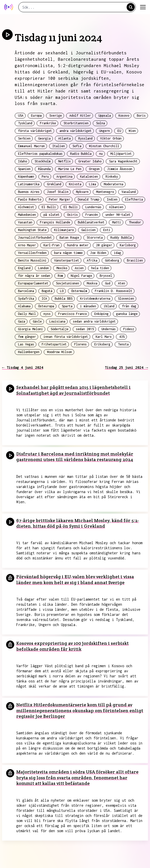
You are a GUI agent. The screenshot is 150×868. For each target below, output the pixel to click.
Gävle (37, 321)
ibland (109, 306)
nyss (47, 314)
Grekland (54, 184)
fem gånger (27, 337)
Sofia (77, 146)
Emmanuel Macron (31, 146)
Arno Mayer (27, 245)
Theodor (135, 222)
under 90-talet (118, 215)
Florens (80, 344)
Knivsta (75, 184)
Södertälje (59, 329)
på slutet (51, 215)
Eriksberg (102, 344)
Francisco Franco (72, 314)
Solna (101, 123)
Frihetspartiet (54, 344)
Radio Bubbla (81, 154)
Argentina (64, 177)
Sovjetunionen (67, 283)
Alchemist (26, 207)
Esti (107, 230)
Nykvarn (82, 192)
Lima (93, 184)
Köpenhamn (26, 177)
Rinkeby (112, 177)
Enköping (101, 314)
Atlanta (64, 138)
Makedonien (27, 215)
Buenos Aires (29, 192)
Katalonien (89, 177)
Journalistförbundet (35, 238)
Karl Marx (104, 337)
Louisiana (57, 321)
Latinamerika (29, 184)
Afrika (92, 260)
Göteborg (112, 260)
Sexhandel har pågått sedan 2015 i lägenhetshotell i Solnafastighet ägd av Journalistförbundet (73, 390)
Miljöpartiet (121, 154)
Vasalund (129, 192)
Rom (60, 276)
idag (117, 253)
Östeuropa (46, 306)
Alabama (24, 306)
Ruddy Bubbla (121, 238)
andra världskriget (76, 131)
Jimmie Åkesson (120, 169)
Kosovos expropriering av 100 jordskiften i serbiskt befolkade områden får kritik (72, 646)
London (43, 268)
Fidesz (129, 329)
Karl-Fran (51, 245)
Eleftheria (134, 199)
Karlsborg (128, 245)
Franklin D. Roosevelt (114, 291)
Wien (132, 131)
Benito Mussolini (32, 260)
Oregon (94, 169)
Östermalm (79, 291)
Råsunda (44, 169)
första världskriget (35, 131)
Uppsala (105, 116)
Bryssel (106, 276)
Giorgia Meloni (31, 329)
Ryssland (85, 138)
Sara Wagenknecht (123, 161)
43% (122, 337)
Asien (79, 268)
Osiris (72, 215)
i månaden (88, 306)
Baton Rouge (69, 238)
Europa (36, 116)
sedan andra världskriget (94, 321)
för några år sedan (34, 276)
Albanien (116, 207)
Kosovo (124, 116)
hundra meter (78, 245)
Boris (141, 116)
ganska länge (127, 314)
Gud (108, 283)
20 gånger (104, 245)
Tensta (123, 344)
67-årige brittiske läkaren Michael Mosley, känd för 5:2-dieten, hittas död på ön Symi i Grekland (78, 523)
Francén (92, 215)
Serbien (24, 138)
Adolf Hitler (80, 116)
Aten (122, 283)
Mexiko (62, 268)
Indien (112, 199)
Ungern (104, 131)
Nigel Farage (81, 276)
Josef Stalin (58, 192)
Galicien (88, 230)
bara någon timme (68, 253)
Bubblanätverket (91, 222)
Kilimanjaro (64, 230)
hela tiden (100, 268)
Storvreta (95, 238)
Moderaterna (114, 184)
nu (101, 154)
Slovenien (126, 299)
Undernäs (109, 329)
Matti (117, 222)
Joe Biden (98, 253)
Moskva (92, 283)
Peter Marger (59, 199)
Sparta (67, 306)
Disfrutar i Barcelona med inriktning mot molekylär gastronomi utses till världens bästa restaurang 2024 (75, 457)
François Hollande (55, 222)
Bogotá (47, 291)
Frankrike (48, 123)
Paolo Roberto (30, 199)
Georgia (44, 138)
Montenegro (105, 192)
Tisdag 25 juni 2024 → (126, 367)
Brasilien (135, 260)
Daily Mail (27, 314)
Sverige (56, 116)
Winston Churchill (104, 146)
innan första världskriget (66, 337)
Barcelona (26, 291)
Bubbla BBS (64, 299)
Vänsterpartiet (67, 260)
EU (119, 131)
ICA (44, 299)
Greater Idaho (90, 161)
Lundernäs (93, 207)
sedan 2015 (85, 329)
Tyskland (25, 123)
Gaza (22, 321)
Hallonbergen (29, 352)
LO (62, 291)
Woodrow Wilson (59, 352)
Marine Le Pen (70, 169)
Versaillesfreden (32, 253)
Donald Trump (88, 199)
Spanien (24, 169)
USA (21, 116)
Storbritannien (76, 123)
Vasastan (25, 222)
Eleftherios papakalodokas (40, 154)
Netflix (64, 161)
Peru (45, 177)
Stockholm (43, 161)
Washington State (32, 230)
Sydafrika (26, 299)
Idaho (22, 161)
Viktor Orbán (111, 138)
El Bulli (49, 207)
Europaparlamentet (33, 283)
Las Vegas (26, 344)
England (24, 268)
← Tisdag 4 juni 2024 (23, 367)
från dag (129, 306)
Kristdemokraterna (95, 299)
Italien (59, 146)
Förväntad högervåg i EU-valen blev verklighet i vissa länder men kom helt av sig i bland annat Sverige (75, 580)
